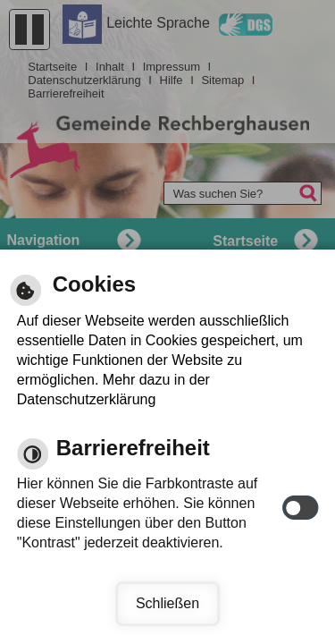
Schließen (167, 603)
